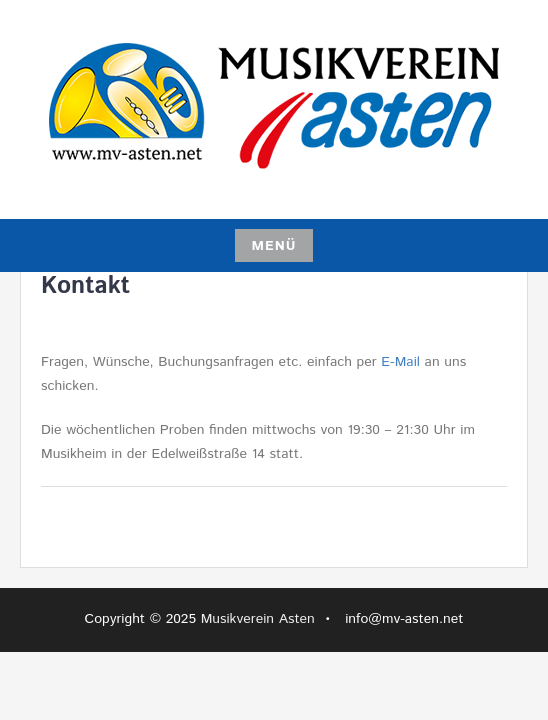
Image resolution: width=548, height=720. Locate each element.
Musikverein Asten (258, 619)
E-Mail (400, 362)
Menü (273, 246)
